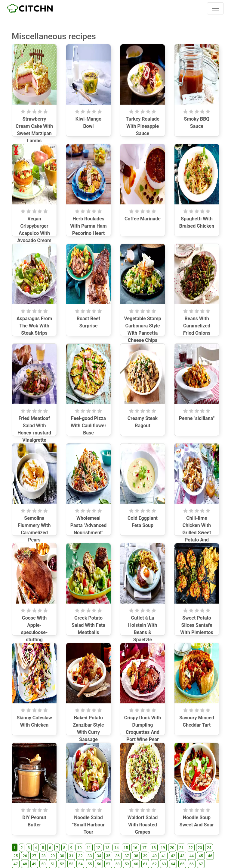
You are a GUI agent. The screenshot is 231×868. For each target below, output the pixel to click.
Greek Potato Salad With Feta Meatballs (88, 625)
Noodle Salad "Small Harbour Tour (88, 825)
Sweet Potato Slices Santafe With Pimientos (197, 625)
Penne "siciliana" (197, 418)
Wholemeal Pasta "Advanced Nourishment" (88, 525)
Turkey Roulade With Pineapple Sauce (143, 126)
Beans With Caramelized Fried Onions (197, 326)
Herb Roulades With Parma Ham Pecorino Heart (88, 226)
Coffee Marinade (143, 219)
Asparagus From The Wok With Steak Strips (34, 326)
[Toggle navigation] (215, 8)
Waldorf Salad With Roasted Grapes (143, 825)
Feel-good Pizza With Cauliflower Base (88, 426)
